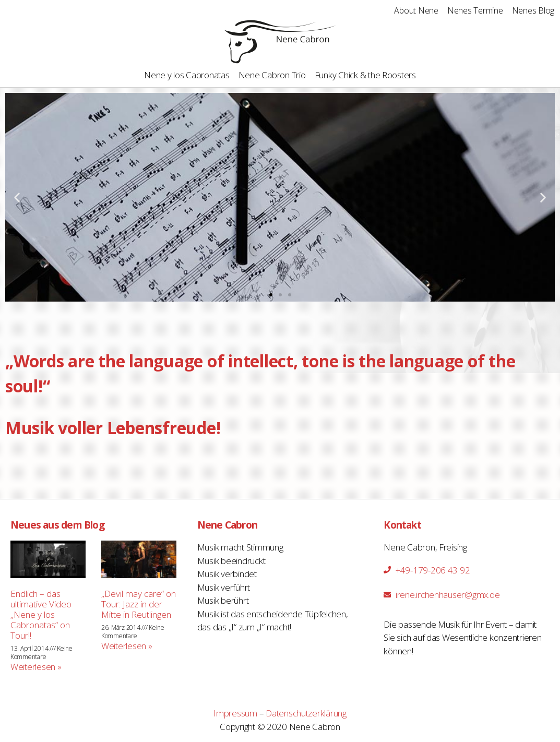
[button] (271, 295)
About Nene (416, 10)
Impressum (235, 713)
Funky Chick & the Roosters (365, 75)
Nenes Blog (533, 10)
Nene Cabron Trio (272, 75)
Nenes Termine (475, 10)
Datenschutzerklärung (306, 713)
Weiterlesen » (36, 667)
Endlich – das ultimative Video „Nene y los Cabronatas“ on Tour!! (41, 614)
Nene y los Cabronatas (187, 75)
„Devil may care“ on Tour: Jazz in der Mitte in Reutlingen (139, 604)
